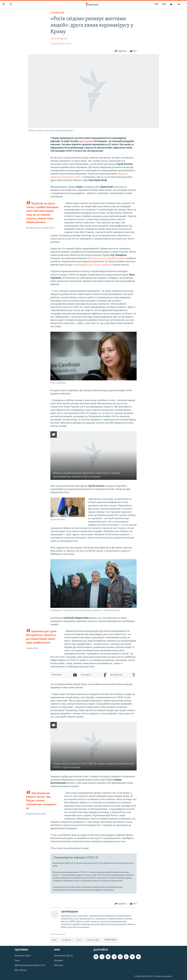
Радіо (17, 961)
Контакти (59, 966)
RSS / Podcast (21, 970)
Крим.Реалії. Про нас (64, 956)
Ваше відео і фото (23, 956)
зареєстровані (86, 141)
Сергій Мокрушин (59, 39)
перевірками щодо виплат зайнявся (93, 265)
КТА (164, 4)
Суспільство (57, 13)
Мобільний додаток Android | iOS (30, 966)
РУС (157, 4)
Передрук (59, 961)
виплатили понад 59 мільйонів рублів (106, 258)
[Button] (121, 51)
